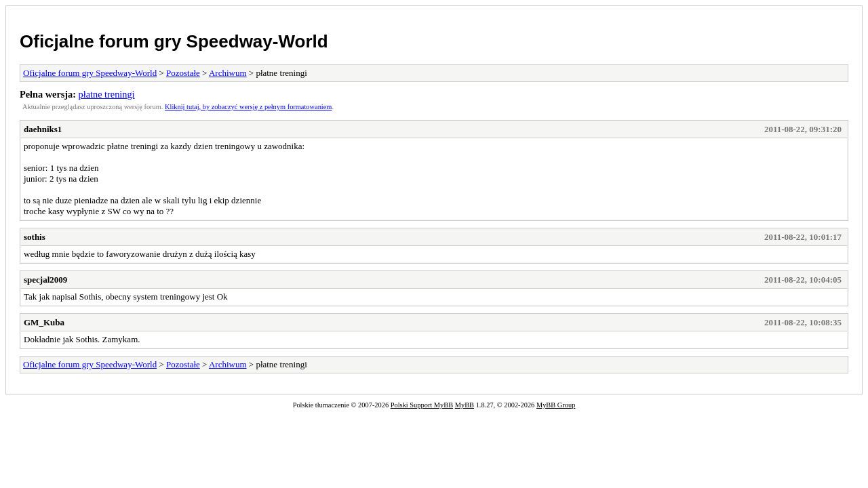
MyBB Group (556, 405)
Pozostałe (183, 73)
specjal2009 (45, 280)
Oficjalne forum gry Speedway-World (174, 41)
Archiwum (228, 73)
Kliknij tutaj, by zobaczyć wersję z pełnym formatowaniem (248, 107)
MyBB (465, 405)
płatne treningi (107, 94)
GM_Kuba (44, 322)
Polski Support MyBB (422, 405)
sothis (35, 237)
